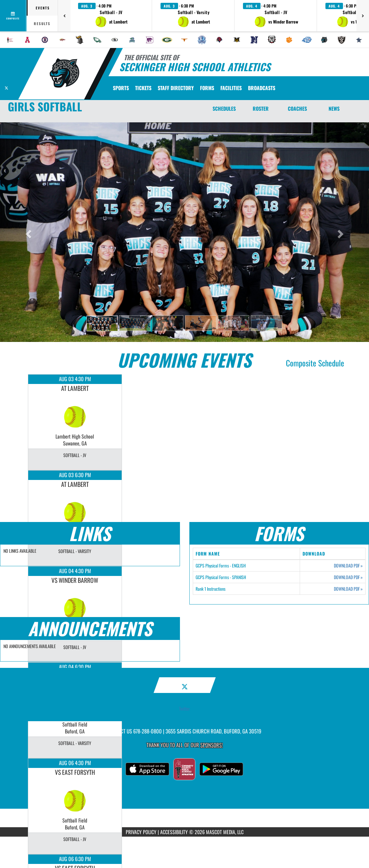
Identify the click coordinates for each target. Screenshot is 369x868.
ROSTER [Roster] (261, 109)
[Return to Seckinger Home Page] (64, 73)
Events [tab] (43, 8)
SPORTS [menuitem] (121, 88)
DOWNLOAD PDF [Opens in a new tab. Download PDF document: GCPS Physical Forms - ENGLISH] (348, 566)
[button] (111, 16)
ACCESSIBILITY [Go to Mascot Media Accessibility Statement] (174, 832)
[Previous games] (64, 16)
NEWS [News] (334, 109)
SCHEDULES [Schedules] (224, 109)
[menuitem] (10, 40)
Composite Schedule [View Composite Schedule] (315, 363)
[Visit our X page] (6, 87)
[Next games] (363, 16)
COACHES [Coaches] (297, 109)
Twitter (184, 709)
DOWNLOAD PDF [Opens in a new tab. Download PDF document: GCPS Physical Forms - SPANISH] (348, 577)
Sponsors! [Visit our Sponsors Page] (211, 745)
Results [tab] (42, 24)
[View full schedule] (13, 16)
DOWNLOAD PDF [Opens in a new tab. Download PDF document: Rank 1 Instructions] (348, 589)
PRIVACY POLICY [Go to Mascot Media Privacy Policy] (141, 832)
